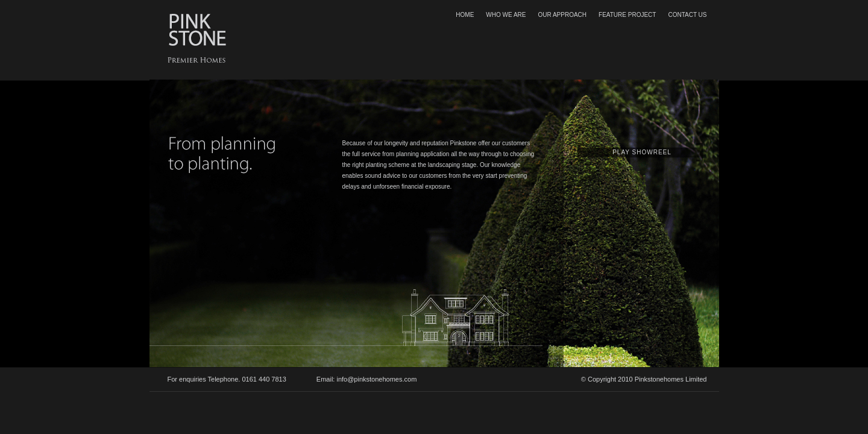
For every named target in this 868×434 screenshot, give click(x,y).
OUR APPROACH (562, 15)
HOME (465, 15)
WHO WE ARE (506, 15)
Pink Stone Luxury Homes (198, 29)
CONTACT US (687, 15)
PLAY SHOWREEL (642, 152)
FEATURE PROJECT (627, 15)
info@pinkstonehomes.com (376, 379)
